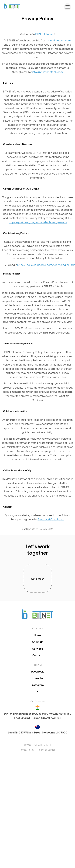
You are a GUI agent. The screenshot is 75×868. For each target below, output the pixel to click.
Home (38, 635)
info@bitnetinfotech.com (48, 72)
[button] (67, 7)
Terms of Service (47, 750)
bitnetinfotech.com (59, 40)
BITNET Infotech (45, 34)
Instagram (38, 685)
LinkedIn (38, 678)
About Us (37, 642)
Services (38, 649)
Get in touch (38, 579)
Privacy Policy (27, 750)
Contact (37, 655)
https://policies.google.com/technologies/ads (38, 222)
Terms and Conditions (51, 519)
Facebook (37, 671)
